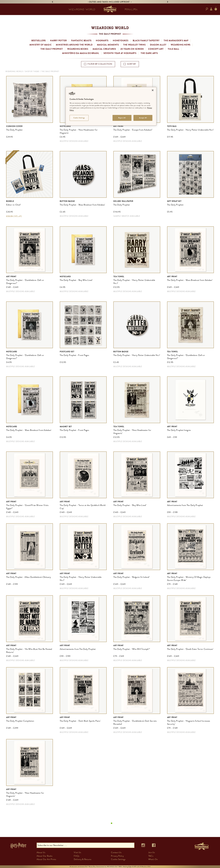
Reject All (122, 118)
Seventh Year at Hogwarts (120, 53)
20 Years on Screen (132, 49)
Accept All (143, 118)
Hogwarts (102, 41)
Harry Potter (58, 41)
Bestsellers (39, 41)
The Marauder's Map (176, 41)
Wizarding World (14, 71)
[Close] (153, 90)
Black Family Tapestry (146, 41)
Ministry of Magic (41, 45)
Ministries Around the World (74, 45)
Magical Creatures (104, 49)
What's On (153, 859)
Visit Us (77, 852)
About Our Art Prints (46, 859)
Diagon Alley (158, 45)
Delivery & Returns (83, 859)
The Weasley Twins (134, 45)
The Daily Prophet (52, 49)
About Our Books (44, 856)
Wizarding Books (78, 49)
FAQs (77, 856)
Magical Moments (108, 45)
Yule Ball (174, 49)
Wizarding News (181, 45)
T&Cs (151, 856)
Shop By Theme (32, 71)
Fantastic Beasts (81, 41)
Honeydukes (121, 41)
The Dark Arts (149, 53)
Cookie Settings (118, 859)
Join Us (152, 852)
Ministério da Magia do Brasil (81, 53)
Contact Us (116, 852)
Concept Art (156, 49)
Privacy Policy (117, 856)
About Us (41, 852)
